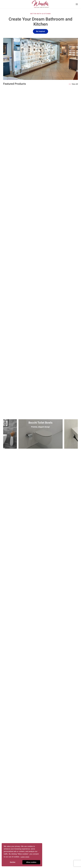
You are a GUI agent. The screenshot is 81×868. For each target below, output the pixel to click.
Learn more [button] (25, 857)
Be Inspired (40, 31)
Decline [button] (13, 862)
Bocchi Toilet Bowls (40, 423)
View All (75, 84)
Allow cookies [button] (31, 862)
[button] (77, 4)
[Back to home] (40, 4)
